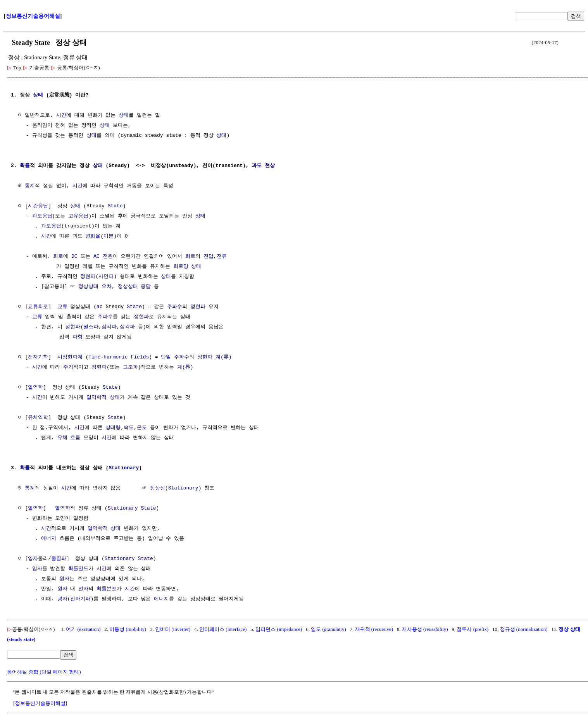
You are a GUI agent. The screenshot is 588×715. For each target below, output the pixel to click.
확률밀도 (78, 569)
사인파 (106, 277)
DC (74, 257)
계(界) (224, 357)
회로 (58, 257)
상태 (38, 95)
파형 (78, 337)
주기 (68, 367)
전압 (209, 257)
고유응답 (78, 216)
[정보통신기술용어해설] (40, 703)
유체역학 (38, 418)
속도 (129, 428)
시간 (61, 115)
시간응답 (38, 206)
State (115, 206)
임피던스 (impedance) (279, 629)
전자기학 (38, 357)
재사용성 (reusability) (425, 629)
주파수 (175, 307)
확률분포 (107, 589)
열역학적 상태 (103, 398)
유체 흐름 (69, 438)
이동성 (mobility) (128, 629)
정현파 (88, 277)
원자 (64, 579)
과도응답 (42, 216)
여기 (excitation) (83, 629)
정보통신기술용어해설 (33, 16)
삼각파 (109, 327)
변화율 (93, 236)
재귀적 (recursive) (374, 629)
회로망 (181, 267)
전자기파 (80, 599)
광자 (62, 599)
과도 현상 (263, 166)
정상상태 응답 (134, 287)
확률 (25, 166)
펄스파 (91, 327)
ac (100, 307)
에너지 (49, 539)
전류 (221, 257)
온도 (142, 428)
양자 (33, 559)
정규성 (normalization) (524, 629)
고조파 (130, 367)
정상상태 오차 (95, 287)
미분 (109, 236)
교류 (62, 307)
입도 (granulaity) (328, 629)
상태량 (113, 428)
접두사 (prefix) (472, 629)
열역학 (35, 388)
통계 (31, 186)
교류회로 (38, 307)
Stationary (124, 468)
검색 (576, 16)
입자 (37, 569)
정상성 (158, 488)
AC (97, 257)
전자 (83, 589)
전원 (108, 257)
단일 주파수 (175, 357)
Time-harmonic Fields (119, 357)
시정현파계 (70, 357)
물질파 (59, 559)
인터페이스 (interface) (223, 629)
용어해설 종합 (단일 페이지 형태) (44, 672)
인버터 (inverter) (173, 629)
